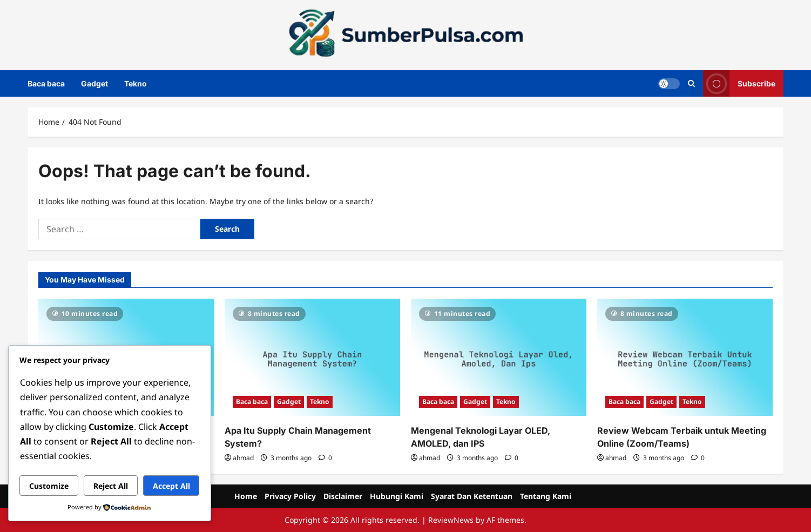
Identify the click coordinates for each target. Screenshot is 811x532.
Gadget (94, 83)
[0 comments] (325, 458)
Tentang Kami (546, 496)
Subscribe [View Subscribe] (739, 83)
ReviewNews (451, 520)
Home (246, 496)
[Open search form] (691, 83)
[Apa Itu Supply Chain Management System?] (312, 357)
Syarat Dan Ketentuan (472, 496)
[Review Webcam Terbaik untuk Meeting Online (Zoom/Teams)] (685, 357)
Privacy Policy (290, 496)
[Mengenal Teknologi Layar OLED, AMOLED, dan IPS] (499, 357)
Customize (49, 486)
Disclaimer (343, 496)
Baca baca (46, 83)
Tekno (136, 83)
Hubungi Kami (397, 496)
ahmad (243, 458)
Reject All (111, 486)
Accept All (171, 486)
